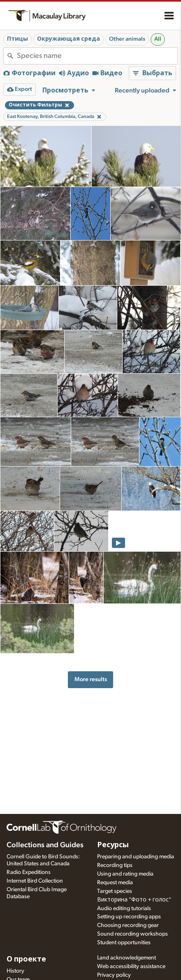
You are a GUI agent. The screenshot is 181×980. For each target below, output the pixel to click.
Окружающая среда (68, 39)
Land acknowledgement (126, 958)
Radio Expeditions (29, 872)
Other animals (127, 39)
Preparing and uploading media (136, 857)
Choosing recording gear (128, 925)
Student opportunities (124, 943)
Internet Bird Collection (35, 881)
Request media (115, 883)
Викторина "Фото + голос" (134, 900)
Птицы (17, 39)
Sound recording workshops (132, 934)
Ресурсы (113, 845)
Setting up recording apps (129, 917)
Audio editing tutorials (124, 908)
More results (91, 679)
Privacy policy (114, 975)
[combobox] (97, 56)
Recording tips (115, 865)
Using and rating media (125, 874)
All (158, 39)
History (15, 971)
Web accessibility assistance (131, 966)
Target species (115, 891)
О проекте (26, 959)
